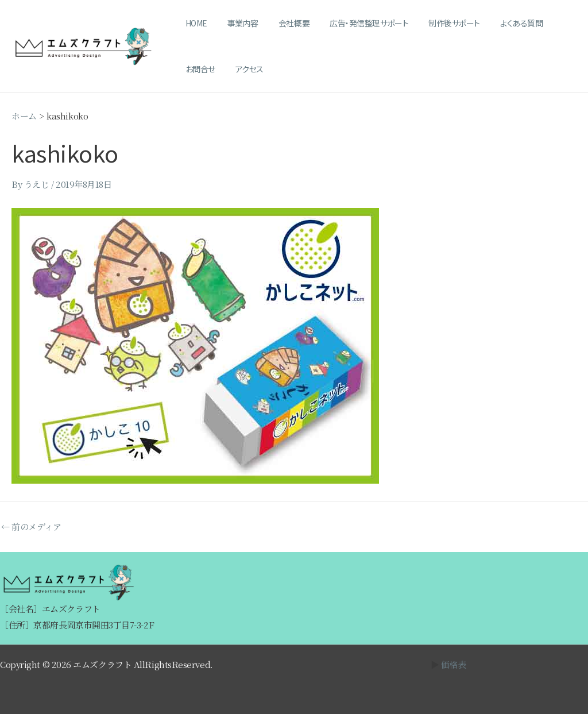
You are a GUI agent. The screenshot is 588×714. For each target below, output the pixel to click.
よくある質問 (500, 23)
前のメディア (31, 526)
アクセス (197, 69)
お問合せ (552, 23)
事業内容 (237, 23)
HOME (194, 23)
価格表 (454, 664)
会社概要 (284, 23)
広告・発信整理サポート (355, 23)
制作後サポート (436, 23)
